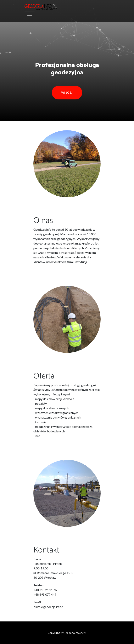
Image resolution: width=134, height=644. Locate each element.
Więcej (67, 93)
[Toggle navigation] (30, 15)
